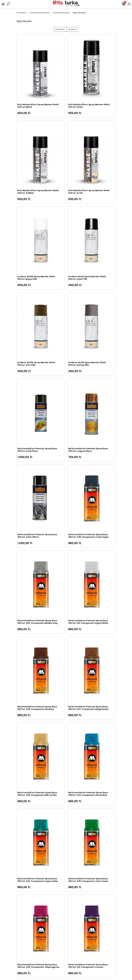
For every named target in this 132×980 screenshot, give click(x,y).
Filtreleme (60, 29)
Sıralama (72, 29)
